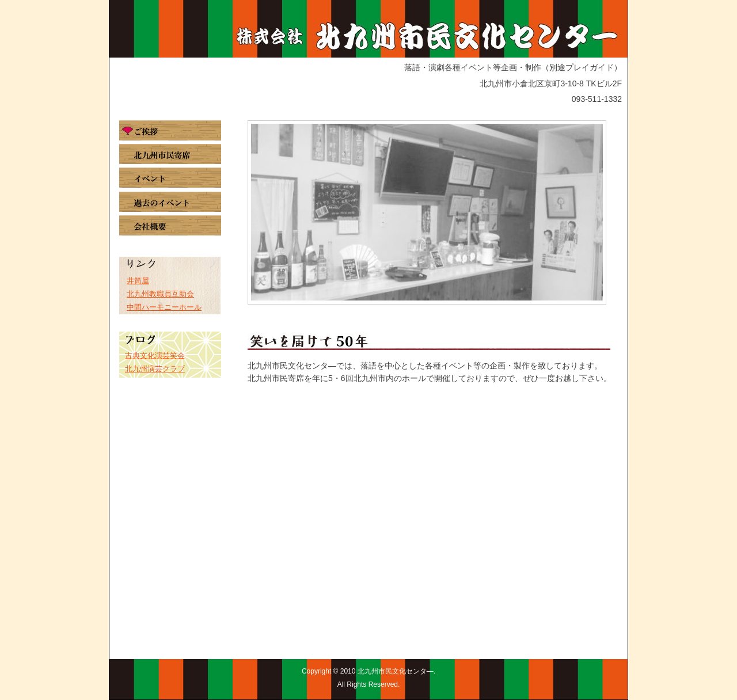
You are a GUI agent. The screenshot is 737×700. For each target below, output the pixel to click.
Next (588, 212)
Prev (266, 212)
